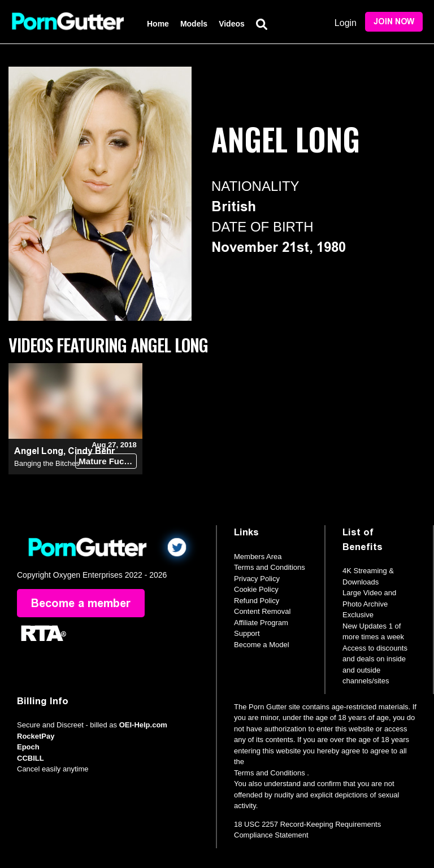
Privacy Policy (257, 579)
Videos (232, 24)
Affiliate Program (261, 623)
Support (247, 633)
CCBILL (31, 758)
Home (158, 24)
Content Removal (262, 611)
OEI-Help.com (143, 725)
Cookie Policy (256, 589)
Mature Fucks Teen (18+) (107, 461)
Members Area (258, 557)
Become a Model (262, 645)
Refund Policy (257, 601)
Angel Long (39, 451)
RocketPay (36, 736)
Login (346, 23)
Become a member (81, 603)
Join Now (394, 22)
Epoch (28, 747)
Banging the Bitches (47, 463)
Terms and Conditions (270, 567)
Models (194, 24)
